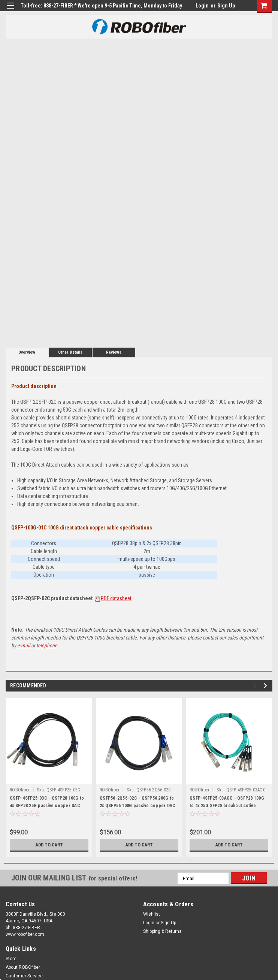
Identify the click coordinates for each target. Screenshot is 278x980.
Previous (256, 686)
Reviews (114, 352)
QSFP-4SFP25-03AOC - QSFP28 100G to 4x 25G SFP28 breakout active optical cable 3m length (227, 806)
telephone (47, 645)
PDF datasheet (116, 598)
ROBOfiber (20, 790)
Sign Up (226, 6)
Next (267, 686)
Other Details (70, 352)
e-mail (24, 645)
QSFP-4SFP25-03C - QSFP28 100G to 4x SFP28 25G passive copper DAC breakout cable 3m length (47, 806)
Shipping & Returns (162, 931)
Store (11, 959)
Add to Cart (49, 845)
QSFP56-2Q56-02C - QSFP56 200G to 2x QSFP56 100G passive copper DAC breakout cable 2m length (138, 806)
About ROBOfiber (23, 967)
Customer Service (24, 976)
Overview (27, 352)
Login (202, 6)
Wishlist (152, 914)
